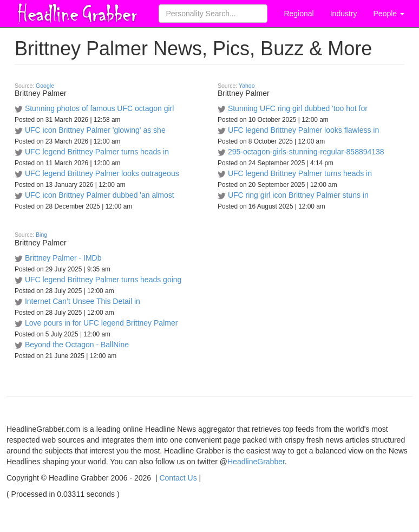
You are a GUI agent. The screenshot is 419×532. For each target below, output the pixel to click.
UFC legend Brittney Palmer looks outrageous (102, 173)
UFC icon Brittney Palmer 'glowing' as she (95, 130)
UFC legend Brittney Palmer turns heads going (103, 280)
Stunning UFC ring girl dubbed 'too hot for (298, 108)
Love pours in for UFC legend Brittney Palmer (101, 323)
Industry (344, 14)
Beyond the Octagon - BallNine (77, 345)
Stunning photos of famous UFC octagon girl (100, 108)
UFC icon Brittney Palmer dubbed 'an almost (100, 195)
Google (45, 86)
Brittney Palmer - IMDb (63, 258)
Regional (299, 14)
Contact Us (178, 478)
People (389, 14)
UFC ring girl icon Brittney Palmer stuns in (298, 195)
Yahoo (247, 86)
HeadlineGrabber (256, 462)
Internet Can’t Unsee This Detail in (83, 301)
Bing (41, 235)
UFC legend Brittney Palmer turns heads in (97, 152)
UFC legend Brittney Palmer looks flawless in (303, 130)
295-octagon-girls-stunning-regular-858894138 (306, 152)
